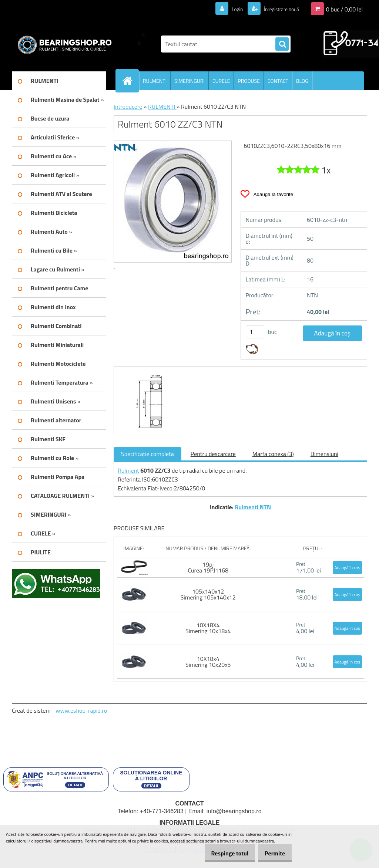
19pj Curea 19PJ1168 (208, 567)
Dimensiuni (324, 454)
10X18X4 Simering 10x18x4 (208, 628)
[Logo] (63, 44)
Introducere (128, 107)
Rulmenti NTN (253, 507)
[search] (282, 44)
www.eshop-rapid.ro (81, 710)
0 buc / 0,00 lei (344, 9)
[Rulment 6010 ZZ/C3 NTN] (147, 373)
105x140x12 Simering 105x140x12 (208, 594)
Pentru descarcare (213, 454)
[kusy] (255, 332)
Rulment (128, 470)
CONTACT (278, 81)
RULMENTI (155, 81)
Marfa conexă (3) (273, 454)
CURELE (221, 81)
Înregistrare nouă (277, 9)
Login (229, 9)
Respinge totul (222, 853)
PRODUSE (249, 81)
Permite (272, 853)
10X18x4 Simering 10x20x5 (208, 662)
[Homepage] (130, 81)
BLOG (302, 81)
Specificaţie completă (147, 454)
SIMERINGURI (189, 81)
